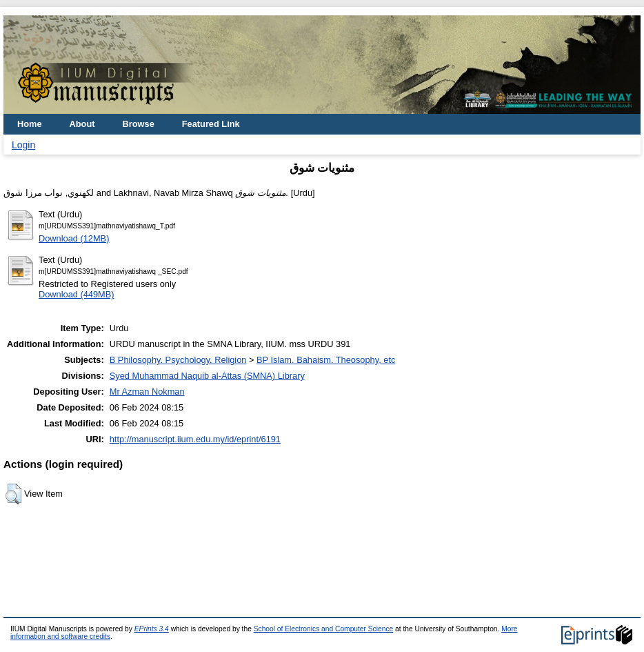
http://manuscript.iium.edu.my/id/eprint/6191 (195, 439)
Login (23, 145)
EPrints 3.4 (152, 629)
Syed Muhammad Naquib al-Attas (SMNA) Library (207, 376)
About (82, 124)
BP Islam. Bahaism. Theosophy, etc (326, 360)
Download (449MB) (77, 294)
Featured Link (211, 124)
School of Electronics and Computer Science (324, 629)
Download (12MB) (74, 238)
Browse (139, 124)
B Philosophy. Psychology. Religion (178, 360)
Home (30, 124)
